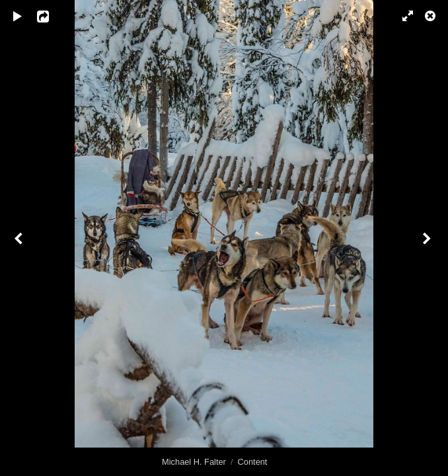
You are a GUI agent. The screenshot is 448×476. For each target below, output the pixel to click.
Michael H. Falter (194, 462)
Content (253, 462)
